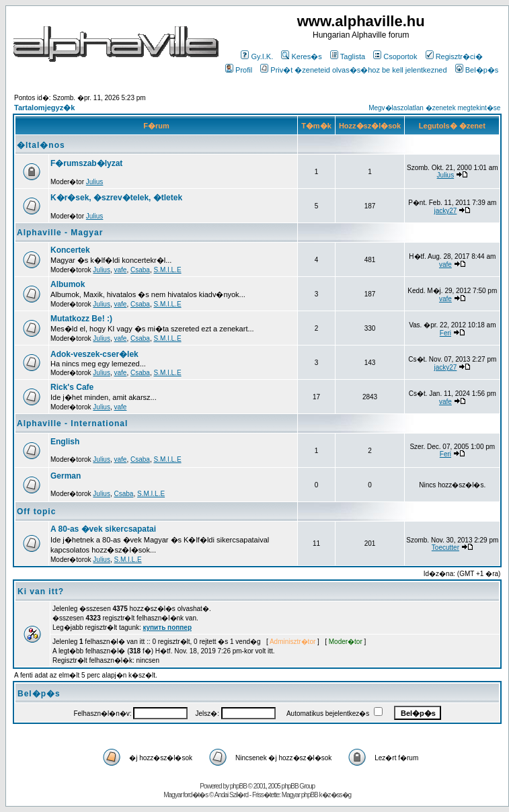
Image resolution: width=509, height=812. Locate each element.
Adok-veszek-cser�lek (94, 354)
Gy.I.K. (257, 56)
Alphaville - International (72, 423)
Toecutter (445, 547)
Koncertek (70, 250)
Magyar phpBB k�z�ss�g (317, 795)
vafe (121, 270)
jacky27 (445, 211)
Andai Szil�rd (231, 795)
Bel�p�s (477, 70)
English (65, 442)
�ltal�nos (41, 145)
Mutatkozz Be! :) (81, 319)
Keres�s (301, 56)
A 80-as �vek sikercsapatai (103, 529)
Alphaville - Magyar (60, 233)
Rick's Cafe (72, 387)
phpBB (238, 786)
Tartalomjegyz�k (44, 108)
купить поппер (167, 627)
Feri (445, 333)
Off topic (36, 512)
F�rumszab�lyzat (86, 163)
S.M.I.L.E (167, 270)
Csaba (140, 270)
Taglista (348, 56)
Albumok (68, 284)
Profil (239, 70)
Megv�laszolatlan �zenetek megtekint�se (434, 108)
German (66, 476)
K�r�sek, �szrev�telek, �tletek (116, 198)
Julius (95, 182)
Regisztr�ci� (454, 56)
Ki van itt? (41, 592)
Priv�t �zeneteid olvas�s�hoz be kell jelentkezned (353, 70)
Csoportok (395, 56)
